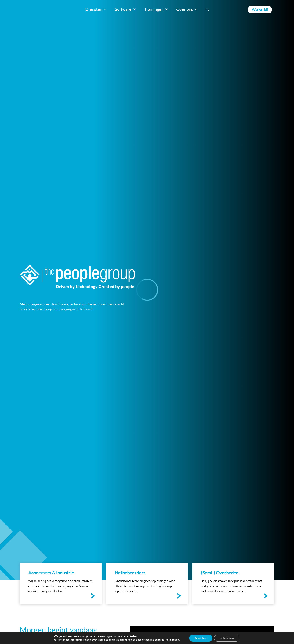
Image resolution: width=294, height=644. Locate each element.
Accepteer (201, 638)
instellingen (172, 640)
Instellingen (227, 638)
